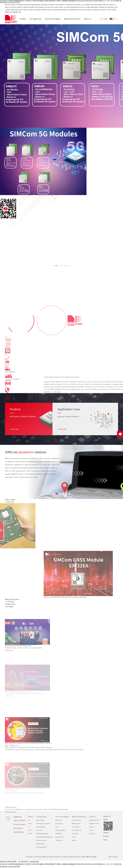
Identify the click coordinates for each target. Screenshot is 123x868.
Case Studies (76, 827)
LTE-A (30, 830)
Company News (76, 820)
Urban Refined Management (44, 837)
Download (58, 820)
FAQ (57, 827)
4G (29, 827)
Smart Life (39, 830)
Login (105, 19)
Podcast (74, 840)
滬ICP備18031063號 (89, 857)
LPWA (30, 824)
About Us (88, 19)
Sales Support (18, 828)
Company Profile (94, 820)
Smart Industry (40, 844)
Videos (74, 837)
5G (29, 820)
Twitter (105, 840)
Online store (59, 840)
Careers (91, 830)
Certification (59, 824)
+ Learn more (14, 429)
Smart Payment (41, 827)
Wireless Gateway (41, 840)
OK (20, 12)
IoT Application (35, 19)
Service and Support (53, 19)
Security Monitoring (42, 834)
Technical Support (19, 824)
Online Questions (60, 830)
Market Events (76, 824)
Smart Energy (40, 820)
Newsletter (75, 834)
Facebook (106, 836)
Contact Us (92, 834)
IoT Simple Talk (77, 830)
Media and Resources (72, 19)
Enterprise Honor (94, 824)
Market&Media (18, 832)
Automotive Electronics (43, 824)
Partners (91, 827)
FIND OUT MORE (11, 12)
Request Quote (60, 837)
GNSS (30, 834)
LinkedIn (106, 833)
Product (23, 19)
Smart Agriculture (41, 847)
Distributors (59, 834)
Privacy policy (113, 857)
